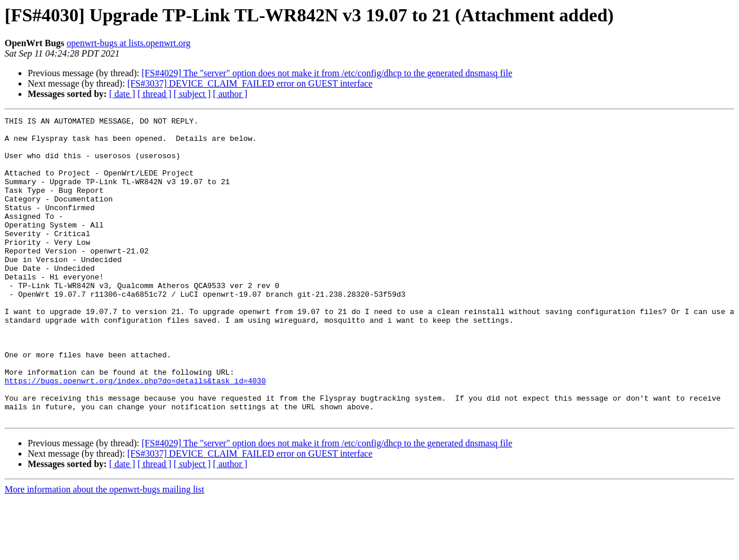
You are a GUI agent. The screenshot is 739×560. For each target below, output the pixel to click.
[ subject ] (192, 94)
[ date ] (122, 94)
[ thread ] (154, 94)
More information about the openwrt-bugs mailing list (104, 550)
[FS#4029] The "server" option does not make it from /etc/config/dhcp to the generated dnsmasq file (327, 73)
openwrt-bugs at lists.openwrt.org (128, 43)
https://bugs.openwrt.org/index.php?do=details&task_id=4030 (135, 434)
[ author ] (230, 94)
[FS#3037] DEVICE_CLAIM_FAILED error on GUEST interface (250, 83)
